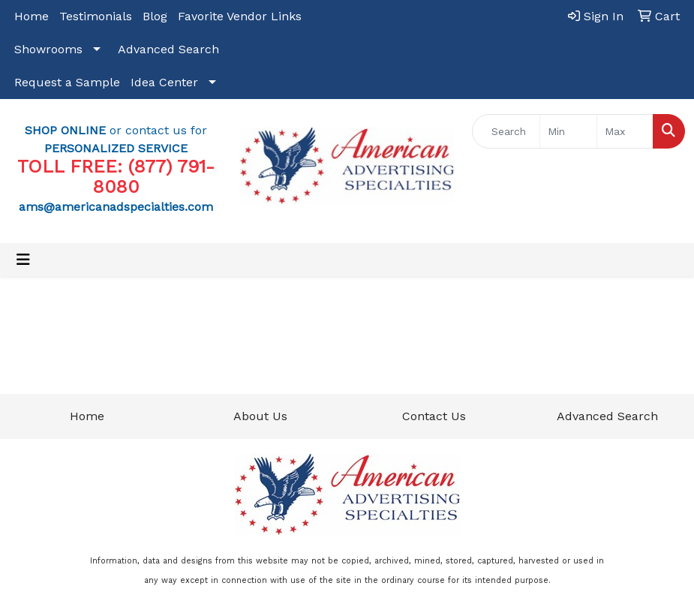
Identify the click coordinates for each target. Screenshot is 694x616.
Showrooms (48, 49)
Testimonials (96, 16)
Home (32, 16)
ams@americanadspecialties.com (116, 207)
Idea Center (164, 82)
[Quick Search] (506, 131)
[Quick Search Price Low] (568, 131)
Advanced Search (168, 49)
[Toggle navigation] (23, 260)
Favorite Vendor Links (240, 16)
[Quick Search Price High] (625, 131)
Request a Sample (67, 82)
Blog (155, 16)
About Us (260, 416)
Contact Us (434, 416)
